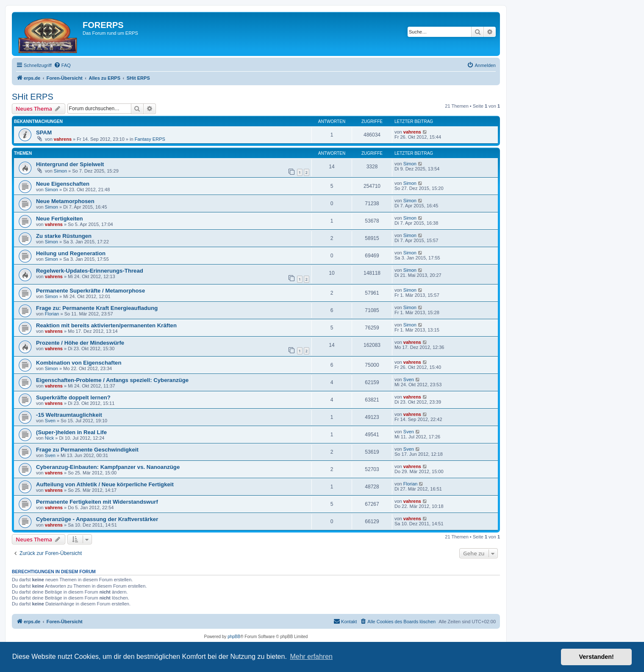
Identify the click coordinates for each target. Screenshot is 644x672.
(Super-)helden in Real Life (71, 432)
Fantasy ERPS (150, 139)
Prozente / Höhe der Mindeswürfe (80, 343)
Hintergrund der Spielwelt (70, 164)
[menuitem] (62, 65)
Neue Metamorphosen (65, 201)
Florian (52, 314)
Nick (49, 438)
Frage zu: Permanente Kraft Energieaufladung (97, 308)
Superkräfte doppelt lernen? (73, 397)
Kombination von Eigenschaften (79, 363)
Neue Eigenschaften (63, 184)
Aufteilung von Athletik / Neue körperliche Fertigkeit (105, 484)
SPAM (44, 132)
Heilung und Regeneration (71, 253)
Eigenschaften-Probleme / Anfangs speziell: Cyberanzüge (112, 380)
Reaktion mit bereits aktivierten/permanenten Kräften (106, 325)
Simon (60, 171)
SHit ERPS (33, 97)
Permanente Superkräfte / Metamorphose (90, 291)
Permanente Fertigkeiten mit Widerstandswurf (97, 502)
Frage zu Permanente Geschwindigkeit (87, 450)
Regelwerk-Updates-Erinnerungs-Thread (90, 271)
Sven (409, 379)
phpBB (234, 637)
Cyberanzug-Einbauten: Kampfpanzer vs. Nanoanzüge (108, 467)
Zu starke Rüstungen (64, 236)
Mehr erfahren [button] (311, 657)
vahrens (63, 139)
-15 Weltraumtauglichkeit (69, 415)
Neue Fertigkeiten (60, 219)
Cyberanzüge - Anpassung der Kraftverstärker (97, 519)
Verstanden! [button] (597, 657)
